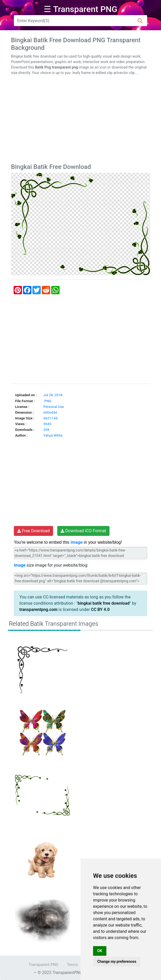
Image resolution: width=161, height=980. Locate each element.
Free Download (33, 531)
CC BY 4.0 (100, 610)
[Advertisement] (80, 120)
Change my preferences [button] (117, 961)
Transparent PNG (43, 965)
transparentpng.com (38, 610)
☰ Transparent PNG (80, 9)
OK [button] (100, 951)
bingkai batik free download (104, 603)
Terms (72, 965)
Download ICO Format (83, 531)
